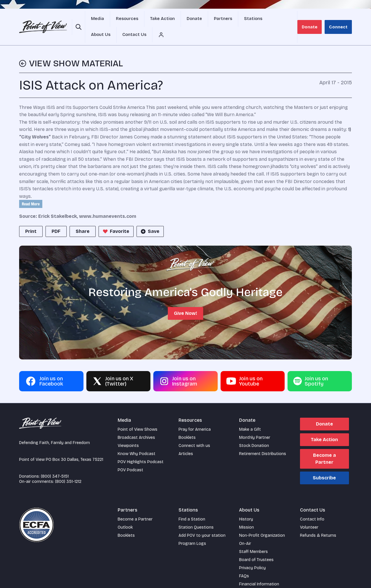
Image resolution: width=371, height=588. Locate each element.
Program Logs (192, 530)
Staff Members (253, 538)
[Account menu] (296, 20)
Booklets (187, 424)
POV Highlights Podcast (141, 449)
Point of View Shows (138, 416)
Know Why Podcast (137, 440)
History (246, 506)
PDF (56, 218)
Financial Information (259, 571)
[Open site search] (78, 20)
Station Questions (196, 514)
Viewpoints (128, 432)
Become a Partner (324, 445)
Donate (314, 20)
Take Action (324, 426)
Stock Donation (254, 432)
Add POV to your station (202, 522)
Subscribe (324, 464)
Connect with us (194, 432)
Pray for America (195, 416)
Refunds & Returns (318, 522)
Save (150, 218)
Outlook (125, 514)
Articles (186, 440)
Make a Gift (250, 416)
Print (31, 218)
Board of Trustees (256, 546)
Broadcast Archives (136, 424)
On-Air (245, 530)
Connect (340, 20)
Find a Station (192, 506)
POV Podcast (130, 457)
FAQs (244, 563)
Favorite (116, 218)
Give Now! (185, 300)
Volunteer (309, 514)
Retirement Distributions (263, 440)
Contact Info (312, 506)
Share (83, 218)
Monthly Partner (255, 424)
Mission (247, 514)
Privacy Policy (252, 555)
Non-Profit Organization (262, 522)
